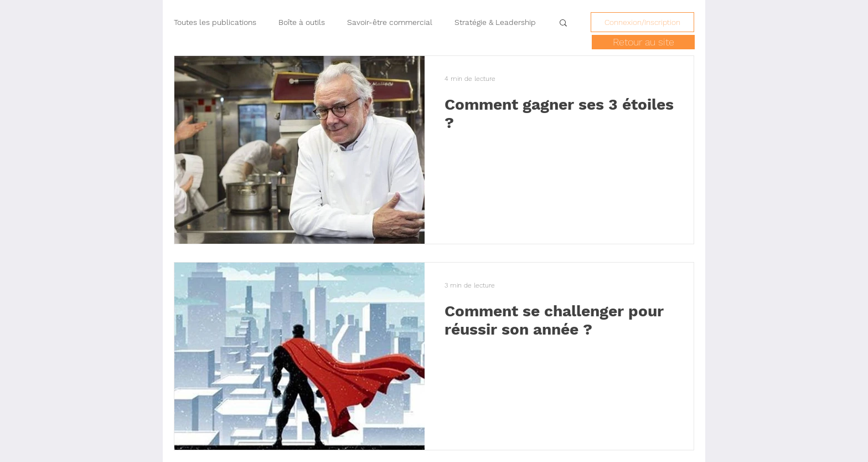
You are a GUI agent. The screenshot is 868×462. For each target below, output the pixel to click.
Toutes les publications (215, 22)
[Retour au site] (643, 42)
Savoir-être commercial (390, 22)
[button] (563, 24)
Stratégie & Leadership (495, 22)
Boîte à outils (302, 22)
